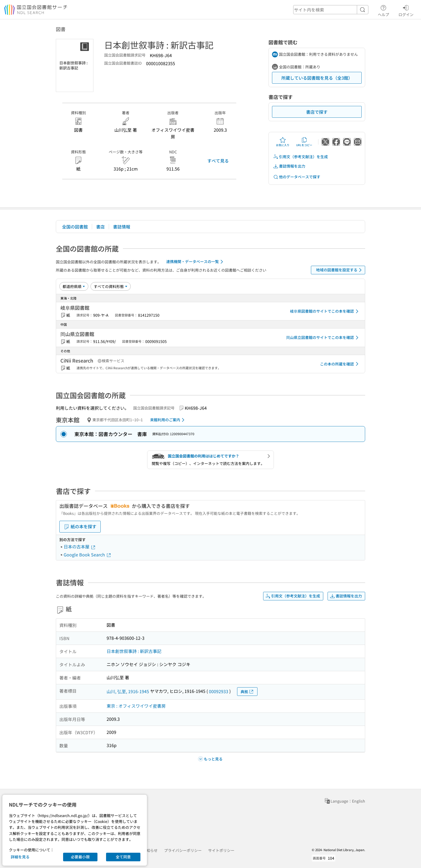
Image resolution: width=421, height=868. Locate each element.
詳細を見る (20, 857)
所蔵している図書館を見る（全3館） (317, 78)
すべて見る (218, 161)
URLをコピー (304, 142)
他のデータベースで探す (297, 177)
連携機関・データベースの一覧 (196, 262)
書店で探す (317, 112)
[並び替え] (74, 286)
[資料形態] (111, 286)
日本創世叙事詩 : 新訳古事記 (134, 651)
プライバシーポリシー (183, 850)
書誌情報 (122, 227)
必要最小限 (80, 857)
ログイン (406, 10)
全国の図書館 (75, 227)
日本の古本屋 (80, 546)
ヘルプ (383, 10)
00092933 (219, 691)
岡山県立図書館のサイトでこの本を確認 (323, 338)
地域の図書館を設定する (340, 270)
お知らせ (150, 850)
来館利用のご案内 (168, 420)
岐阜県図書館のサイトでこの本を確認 (325, 311)
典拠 (247, 692)
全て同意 (123, 857)
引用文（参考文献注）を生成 (300, 157)
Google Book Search (88, 555)
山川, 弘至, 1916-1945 (128, 691)
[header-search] (331, 10)
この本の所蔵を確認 (340, 364)
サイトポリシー (221, 850)
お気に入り (283, 142)
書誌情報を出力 (289, 166)
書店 (100, 227)
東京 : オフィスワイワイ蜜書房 (136, 706)
